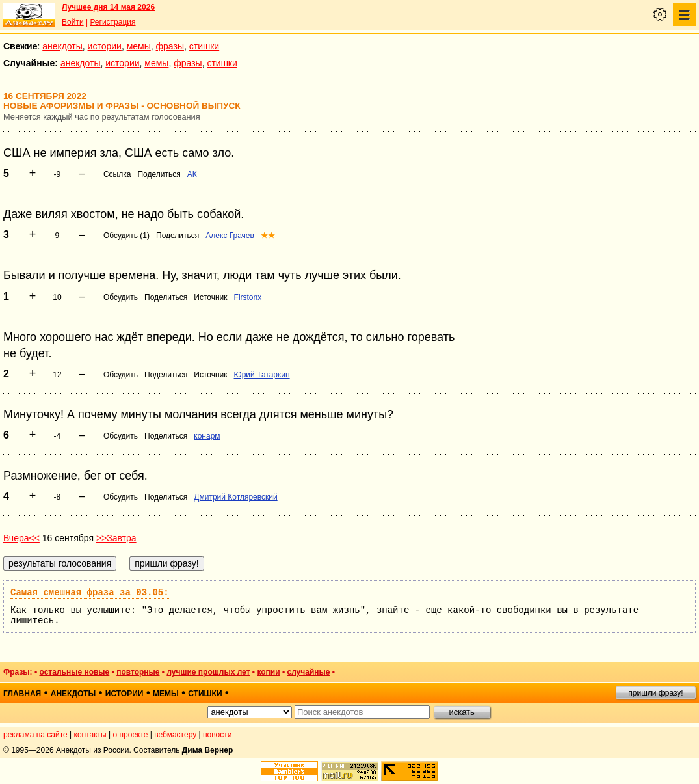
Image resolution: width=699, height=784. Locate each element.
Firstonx (248, 297)
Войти (73, 22)
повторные (138, 672)
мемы (139, 46)
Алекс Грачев (230, 236)
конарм (207, 436)
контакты (90, 735)
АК (192, 174)
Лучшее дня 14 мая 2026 (108, 7)
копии (268, 672)
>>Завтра (116, 538)
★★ (268, 236)
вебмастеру (175, 735)
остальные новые (74, 672)
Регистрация (112, 22)
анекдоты (62, 46)
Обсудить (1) (126, 236)
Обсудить (121, 297)
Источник (210, 297)
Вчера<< (21, 538)
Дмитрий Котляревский (235, 497)
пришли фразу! (655, 693)
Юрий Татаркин (262, 375)
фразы (170, 46)
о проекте (131, 735)
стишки (204, 46)
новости (217, 735)
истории (105, 46)
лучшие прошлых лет (208, 672)
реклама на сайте (35, 735)
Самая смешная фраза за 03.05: (90, 593)
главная (22, 694)
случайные (308, 672)
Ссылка (117, 174)
